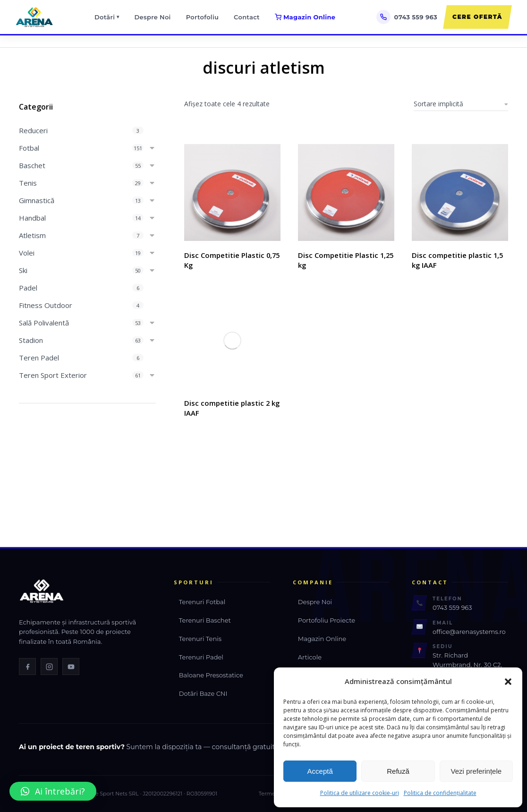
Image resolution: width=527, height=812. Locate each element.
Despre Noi (153, 17)
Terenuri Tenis (200, 636)
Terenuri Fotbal (202, 600)
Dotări (107, 17)
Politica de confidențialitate (440, 793)
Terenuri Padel (201, 655)
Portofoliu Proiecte (327, 618)
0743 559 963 (452, 606)
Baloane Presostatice (211, 673)
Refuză (398, 771)
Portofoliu (202, 17)
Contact (247, 17)
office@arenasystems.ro (469, 629)
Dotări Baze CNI (203, 692)
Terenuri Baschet (205, 618)
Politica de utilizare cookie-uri (360, 793)
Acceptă (320, 771)
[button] (508, 682)
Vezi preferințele (476, 771)
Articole (310, 655)
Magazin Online (305, 17)
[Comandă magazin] (461, 104)
